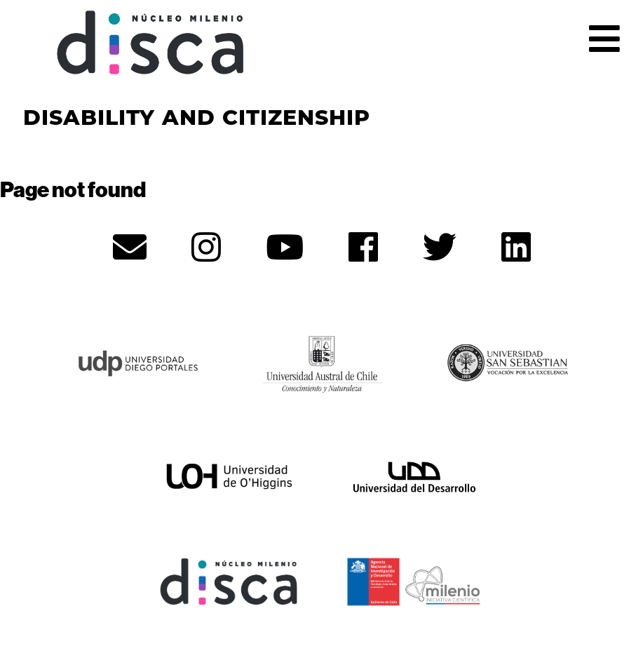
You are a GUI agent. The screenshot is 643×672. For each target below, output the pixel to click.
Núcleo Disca (151, 43)
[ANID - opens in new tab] (414, 580)
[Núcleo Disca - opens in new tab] (229, 580)
